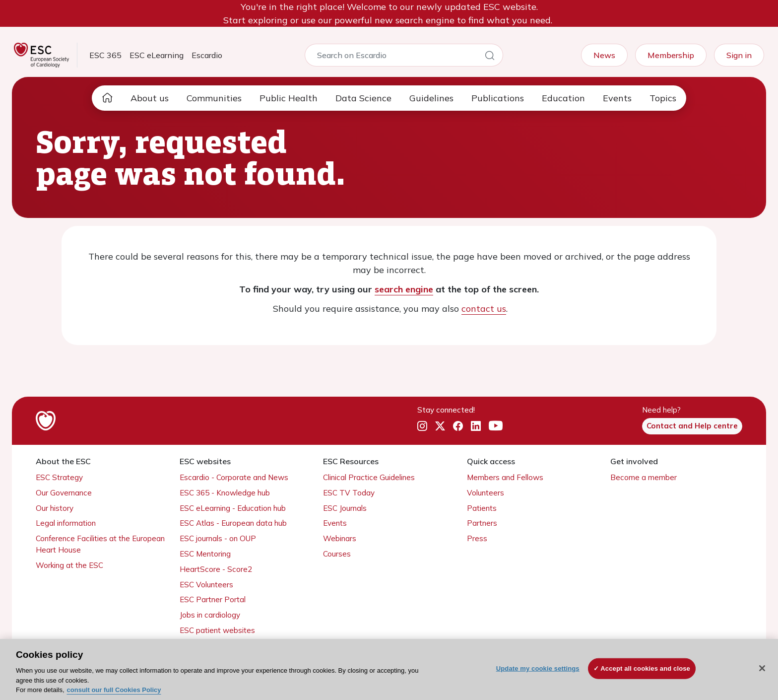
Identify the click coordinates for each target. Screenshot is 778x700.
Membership (671, 55)
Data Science (363, 98)
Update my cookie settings (538, 668)
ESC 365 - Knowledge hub (225, 493)
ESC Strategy (59, 477)
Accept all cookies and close (645, 668)
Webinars (340, 538)
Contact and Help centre (692, 426)
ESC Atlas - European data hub (233, 523)
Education (563, 98)
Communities (214, 98)
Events (617, 98)
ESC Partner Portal (213, 599)
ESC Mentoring (205, 554)
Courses (337, 554)
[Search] (490, 57)
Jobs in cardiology (210, 615)
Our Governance (64, 493)
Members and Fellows (505, 477)
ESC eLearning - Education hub (233, 508)
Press (477, 538)
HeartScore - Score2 (216, 569)
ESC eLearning (157, 55)
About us (150, 98)
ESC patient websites (217, 630)
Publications (498, 98)
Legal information (66, 523)
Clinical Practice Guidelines (369, 477)
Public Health (289, 98)
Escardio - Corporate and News (234, 477)
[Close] (762, 668)
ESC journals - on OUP (218, 538)
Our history (55, 508)
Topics (663, 98)
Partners (482, 523)
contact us (484, 309)
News (604, 55)
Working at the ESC (69, 565)
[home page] (107, 98)
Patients (482, 508)
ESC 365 (105, 55)
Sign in (739, 55)
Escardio (207, 55)
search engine (404, 289)
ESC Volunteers (206, 585)
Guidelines (431, 98)
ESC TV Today (349, 493)
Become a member (644, 477)
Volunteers (486, 493)
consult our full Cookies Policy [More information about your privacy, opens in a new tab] (114, 690)
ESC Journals (345, 508)
